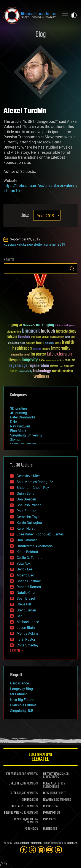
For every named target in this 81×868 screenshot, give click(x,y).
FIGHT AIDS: (17, 806)
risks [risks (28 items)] (61, 366)
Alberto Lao (25, 575)
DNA (14, 422)
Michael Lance (28, 622)
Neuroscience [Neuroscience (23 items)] (51, 361)
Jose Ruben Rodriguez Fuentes (40, 534)
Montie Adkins (28, 633)
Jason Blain (26, 628)
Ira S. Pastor (26, 639)
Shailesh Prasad (29, 505)
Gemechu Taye (28, 517)
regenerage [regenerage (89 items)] (18, 366)
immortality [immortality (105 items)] (61, 348)
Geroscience (19, 683)
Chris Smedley (28, 645)
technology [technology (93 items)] (42, 371)
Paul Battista (26, 511)
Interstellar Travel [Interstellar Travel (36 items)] (20, 355)
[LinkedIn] (41, 850)
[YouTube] (50, 850)
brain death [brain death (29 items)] (36, 337)
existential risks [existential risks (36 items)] (17, 343)
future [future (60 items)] (40, 343)
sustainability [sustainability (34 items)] (25, 372)
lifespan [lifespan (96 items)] (14, 360)
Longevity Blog (21, 689)
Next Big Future (22, 700)
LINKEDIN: (14, 784)
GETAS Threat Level (40, 758)
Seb (20, 616)
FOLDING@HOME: (14, 813)
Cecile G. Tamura (30, 558)
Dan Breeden (26, 499)
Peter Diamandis (23, 417)
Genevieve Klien (29, 476)
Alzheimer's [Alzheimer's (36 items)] (29, 326)
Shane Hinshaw (29, 581)
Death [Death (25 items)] (73, 337)
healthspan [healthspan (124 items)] (22, 349)
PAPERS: (48, 819)
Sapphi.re (72, 843)
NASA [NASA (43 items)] (42, 361)
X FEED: (14, 793)
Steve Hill (24, 604)
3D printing (19, 408)
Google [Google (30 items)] (58, 343)
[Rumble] (58, 850)
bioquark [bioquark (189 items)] (31, 331)
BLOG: (46, 793)
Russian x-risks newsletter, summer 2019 (34, 244)
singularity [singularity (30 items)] (69, 366)
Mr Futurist (18, 694)
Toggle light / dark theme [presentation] (74, 15)
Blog (41, 35)
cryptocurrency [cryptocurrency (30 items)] (57, 337)
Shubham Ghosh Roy (33, 488)
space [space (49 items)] (14, 371)
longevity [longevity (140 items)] (30, 360)
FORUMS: (30, 829)
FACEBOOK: (12, 774)
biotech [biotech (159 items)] (48, 331)
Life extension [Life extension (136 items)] (59, 354)
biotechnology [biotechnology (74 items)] (66, 332)
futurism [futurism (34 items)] (49, 344)
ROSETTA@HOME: (24, 819)
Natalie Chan (26, 593)
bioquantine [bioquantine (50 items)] (14, 332)
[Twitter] (32, 850)
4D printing (19, 413)
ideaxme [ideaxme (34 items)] (46, 349)
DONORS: (27, 800)
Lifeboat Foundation (31, 843)
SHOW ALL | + (17, 651)
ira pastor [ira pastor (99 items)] (38, 354)
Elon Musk (18, 431)
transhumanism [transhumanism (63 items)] (62, 371)
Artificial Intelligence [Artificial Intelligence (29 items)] (65, 326)
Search (72, 269)
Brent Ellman (26, 610)
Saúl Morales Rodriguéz (35, 482)
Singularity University (26, 435)
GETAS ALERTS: (52, 784)
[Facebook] (24, 850)
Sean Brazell (26, 598)
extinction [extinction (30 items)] (30, 343)
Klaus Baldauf (27, 552)
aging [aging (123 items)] (13, 325)
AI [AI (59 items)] (21, 326)
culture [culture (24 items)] (67, 337)
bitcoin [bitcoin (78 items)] (12, 337)
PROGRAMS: (50, 813)
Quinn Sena (25, 493)
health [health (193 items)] (68, 343)
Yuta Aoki (24, 563)
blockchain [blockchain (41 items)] (24, 337)
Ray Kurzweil (20, 426)
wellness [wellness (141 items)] (41, 377)
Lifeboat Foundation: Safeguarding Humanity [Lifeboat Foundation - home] (30, 15)
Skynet (15, 440)
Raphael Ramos (29, 587)
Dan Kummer (27, 540)
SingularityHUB (22, 711)
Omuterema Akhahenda (35, 546)
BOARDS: (48, 800)
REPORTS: (49, 806)
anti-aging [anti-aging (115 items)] (45, 325)
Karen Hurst (26, 528)
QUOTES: (48, 829)
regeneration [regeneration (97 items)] (39, 366)
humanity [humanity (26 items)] (37, 349)
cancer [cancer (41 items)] (46, 337)
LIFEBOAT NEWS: (52, 774)
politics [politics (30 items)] (60, 361)
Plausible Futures (23, 705)
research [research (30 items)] (54, 366)
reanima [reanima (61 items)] (70, 360)
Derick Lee (25, 569)
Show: (25, 216)
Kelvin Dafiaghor (29, 523)
